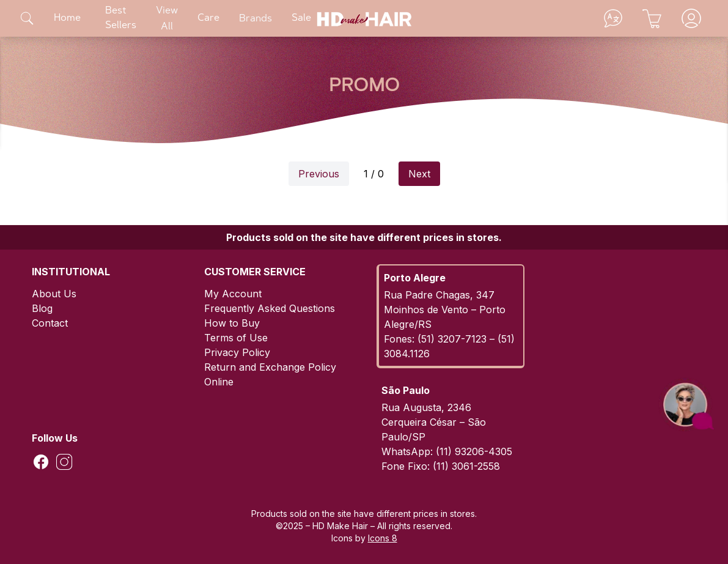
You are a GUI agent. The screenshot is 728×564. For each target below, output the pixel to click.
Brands (256, 19)
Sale (301, 18)
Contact (50, 323)
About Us (54, 294)
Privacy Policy (237, 352)
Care (208, 18)
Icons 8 (383, 538)
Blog (42, 308)
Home (67, 18)
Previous (319, 174)
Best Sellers (121, 18)
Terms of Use (236, 338)
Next (419, 174)
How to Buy (232, 323)
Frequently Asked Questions (270, 308)
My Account (233, 294)
